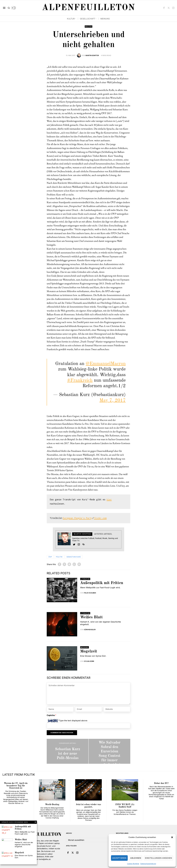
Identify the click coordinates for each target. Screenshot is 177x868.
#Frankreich (80, 380)
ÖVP (50, 557)
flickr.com (100, 518)
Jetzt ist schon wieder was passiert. (88, 806)
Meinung (85, 647)
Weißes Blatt (91, 617)
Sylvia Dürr (89, 661)
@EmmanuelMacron (106, 364)
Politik (89, 27)
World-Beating (52, 805)
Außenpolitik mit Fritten (102, 583)
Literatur (85, 579)
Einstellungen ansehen (159, 858)
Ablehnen (136, 858)
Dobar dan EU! (161, 783)
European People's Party (78, 518)
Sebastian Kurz (75, 557)
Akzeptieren (119, 858)
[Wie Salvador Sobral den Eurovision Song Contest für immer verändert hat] (109, 751)
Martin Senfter (92, 56)
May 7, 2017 (113, 400)
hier (109, 500)
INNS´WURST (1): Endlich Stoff (125, 806)
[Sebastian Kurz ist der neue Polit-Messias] (68, 751)
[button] (172, 837)
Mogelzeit (89, 652)
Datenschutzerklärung (148, 864)
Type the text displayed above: (73, 721)
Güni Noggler (90, 630)
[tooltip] (164, 8)
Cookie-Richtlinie (133, 864)
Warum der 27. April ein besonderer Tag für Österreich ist (16, 786)
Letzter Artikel (103, 534)
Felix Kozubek (90, 593)
